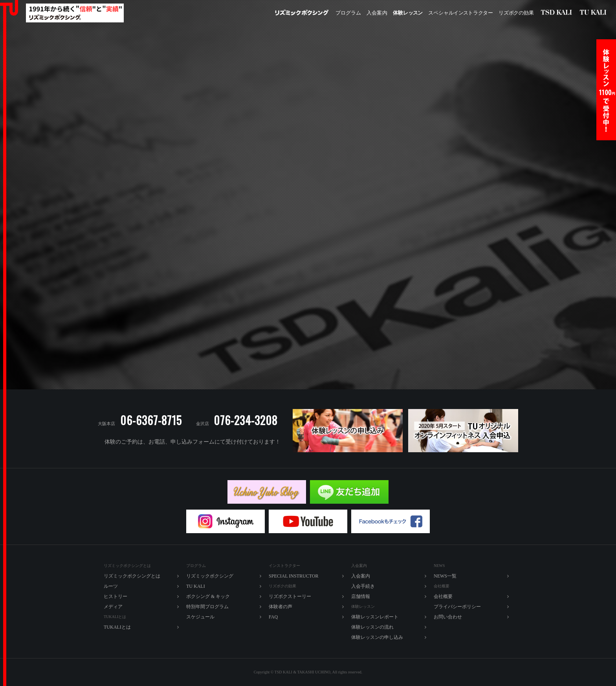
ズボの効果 (516, 13)
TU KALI (595, 13)
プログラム (348, 13)
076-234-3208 (246, 420)
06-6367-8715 (151, 420)
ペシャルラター (461, 13)
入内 (377, 13)
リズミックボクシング (302, 13)
